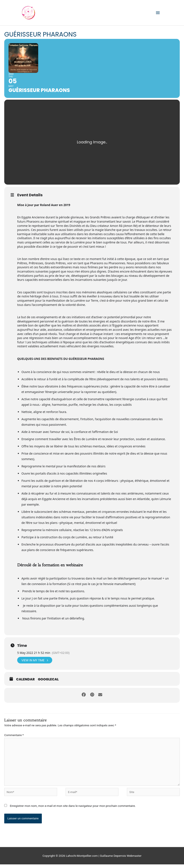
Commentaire (14, 739)
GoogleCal (48, 683)
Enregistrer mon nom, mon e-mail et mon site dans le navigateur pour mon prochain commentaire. (73, 809)
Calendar (25, 683)
